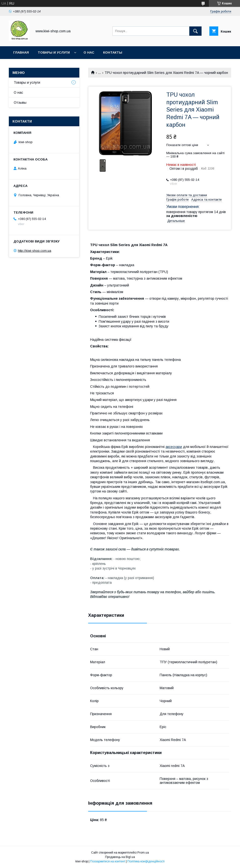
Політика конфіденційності (146, 861)
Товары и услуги (54, 52)
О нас (89, 52)
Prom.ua (143, 853)
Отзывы (20, 103)
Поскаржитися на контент (108, 861)
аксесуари (174, 447)
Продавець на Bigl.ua (120, 857)
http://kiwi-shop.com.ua (35, 251)
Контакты (113, 52)
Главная (21, 52)
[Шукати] (195, 31)
